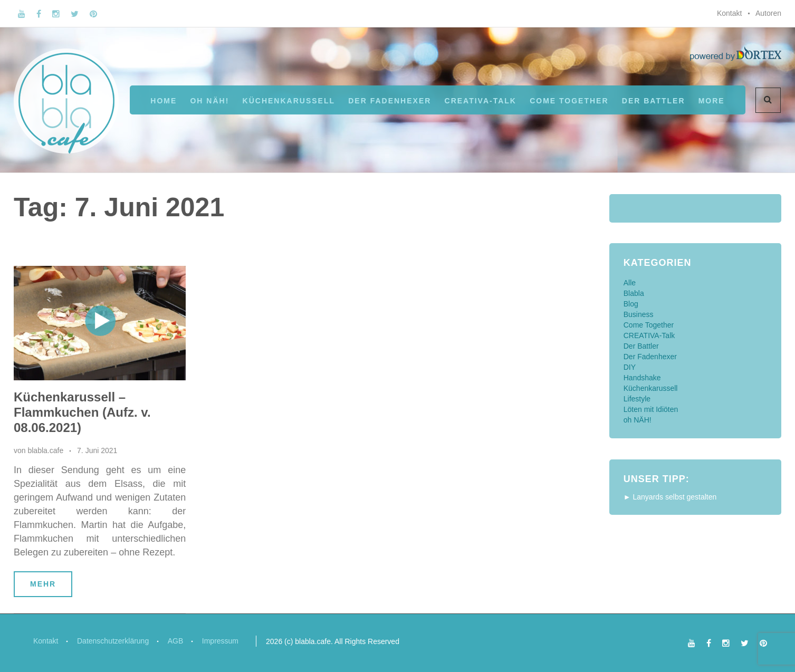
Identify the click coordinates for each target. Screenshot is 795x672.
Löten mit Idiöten (651, 409)
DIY (630, 367)
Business (639, 314)
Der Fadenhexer (390, 101)
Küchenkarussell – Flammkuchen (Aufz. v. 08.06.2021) (82, 412)
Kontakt (729, 13)
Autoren (768, 13)
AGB (176, 641)
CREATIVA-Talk (481, 101)
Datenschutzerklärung (113, 641)
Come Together (569, 101)
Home (164, 101)
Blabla (634, 293)
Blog (631, 304)
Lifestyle (637, 399)
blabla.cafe (45, 450)
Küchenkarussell (289, 101)
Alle (630, 283)
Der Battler (641, 346)
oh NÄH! (209, 101)
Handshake (642, 378)
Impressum (221, 641)
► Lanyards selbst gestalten (670, 497)
